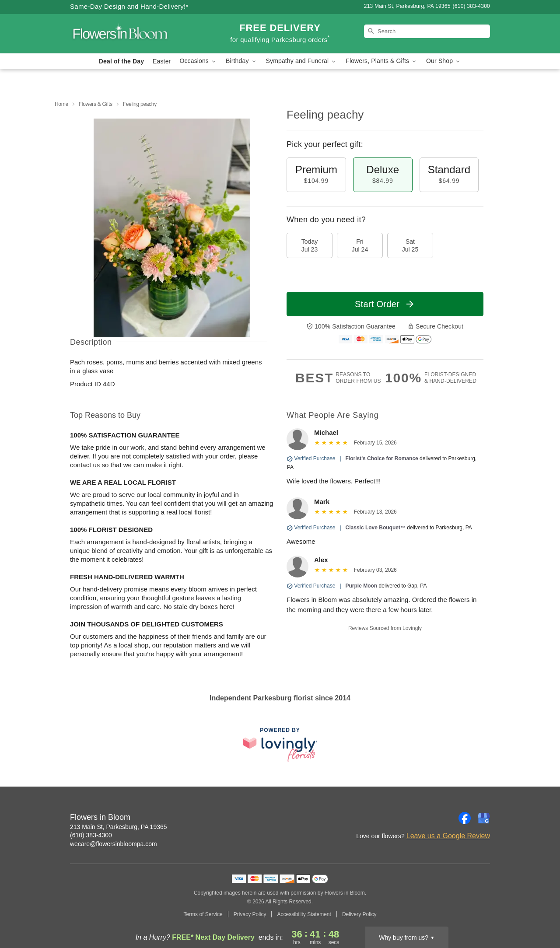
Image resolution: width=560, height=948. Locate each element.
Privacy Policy (250, 914)
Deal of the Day (121, 61)
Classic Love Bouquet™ (376, 528)
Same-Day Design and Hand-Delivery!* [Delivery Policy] (129, 6)
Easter (162, 61)
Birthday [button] (241, 61)
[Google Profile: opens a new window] (484, 818)
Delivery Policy (359, 914)
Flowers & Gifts (96, 104)
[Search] (427, 31)
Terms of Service (203, 914)
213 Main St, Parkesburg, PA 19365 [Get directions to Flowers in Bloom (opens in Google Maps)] (119, 827)
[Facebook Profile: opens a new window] (465, 818)
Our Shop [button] (444, 61)
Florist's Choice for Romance (382, 458)
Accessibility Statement (304, 914)
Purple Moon (362, 586)
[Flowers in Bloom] (133, 34)
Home (61, 104)
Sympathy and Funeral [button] (302, 61)
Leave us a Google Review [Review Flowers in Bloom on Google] (448, 836)
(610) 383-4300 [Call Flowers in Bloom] (91, 835)
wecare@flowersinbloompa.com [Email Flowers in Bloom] (114, 844)
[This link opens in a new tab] (280, 744)
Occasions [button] (198, 61)
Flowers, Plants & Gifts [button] (381, 61)
